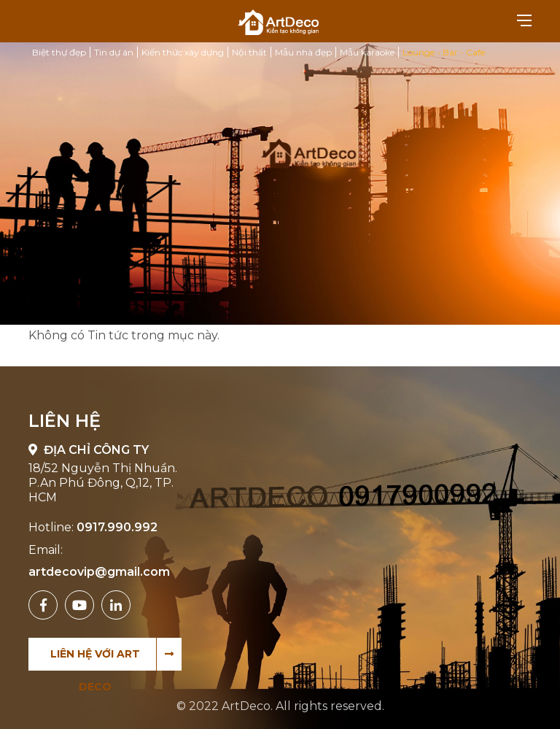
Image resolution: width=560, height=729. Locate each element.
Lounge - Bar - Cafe (444, 52)
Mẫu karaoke (367, 52)
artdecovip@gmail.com (99, 572)
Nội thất (249, 52)
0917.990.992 (117, 527)
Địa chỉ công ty (89, 450)
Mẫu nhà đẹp (303, 52)
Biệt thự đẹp (59, 52)
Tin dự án (114, 52)
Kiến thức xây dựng (183, 52)
